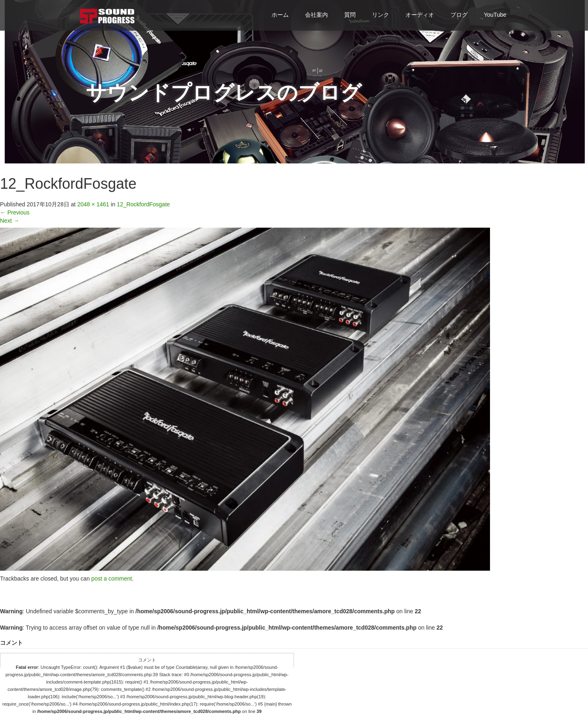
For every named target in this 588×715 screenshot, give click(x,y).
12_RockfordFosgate (143, 204)
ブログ (459, 15)
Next (10, 221)
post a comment (112, 579)
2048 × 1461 (93, 204)
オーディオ (420, 15)
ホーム (280, 15)
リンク (381, 15)
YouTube (495, 15)
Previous (15, 212)
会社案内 (316, 15)
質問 (350, 15)
